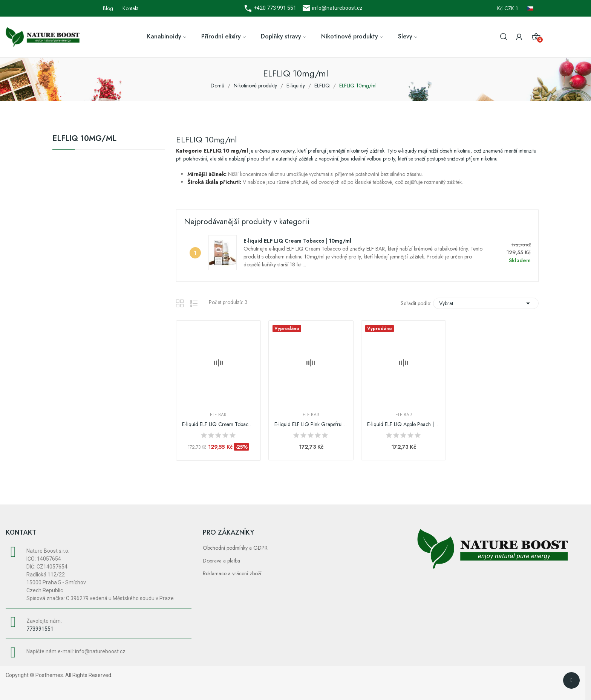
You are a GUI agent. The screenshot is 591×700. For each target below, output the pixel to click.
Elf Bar (218, 415)
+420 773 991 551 (274, 8)
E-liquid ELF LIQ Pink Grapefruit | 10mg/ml (311, 424)
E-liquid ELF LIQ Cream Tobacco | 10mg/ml (297, 241)
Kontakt (130, 8)
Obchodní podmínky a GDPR (235, 548)
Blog (108, 8)
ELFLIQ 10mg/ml (84, 139)
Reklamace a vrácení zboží (232, 573)
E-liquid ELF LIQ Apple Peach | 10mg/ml (404, 424)
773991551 (40, 629)
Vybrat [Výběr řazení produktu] (486, 303)
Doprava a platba (221, 561)
